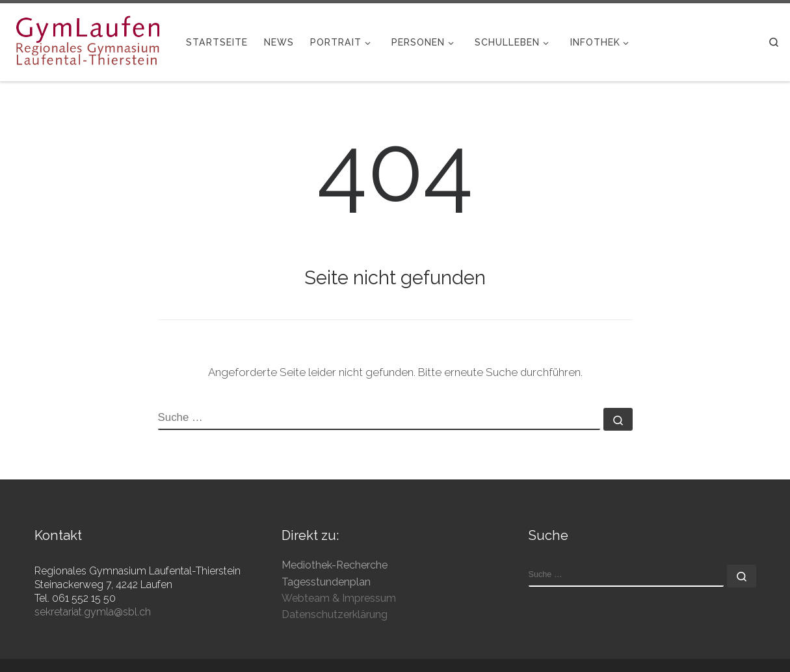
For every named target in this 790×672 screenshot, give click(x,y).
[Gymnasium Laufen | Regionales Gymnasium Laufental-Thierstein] (88, 40)
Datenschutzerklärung (335, 614)
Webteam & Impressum (339, 598)
